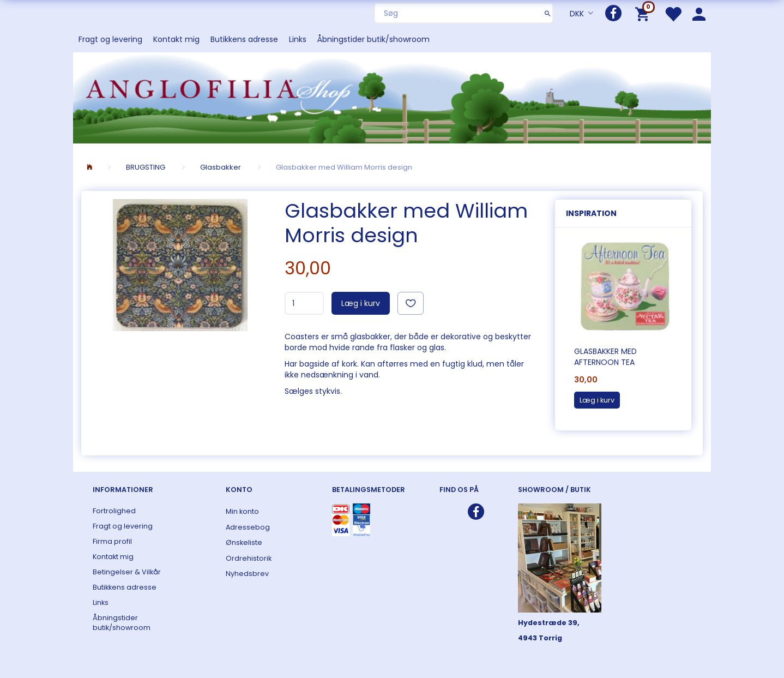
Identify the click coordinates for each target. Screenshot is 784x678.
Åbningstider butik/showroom (373, 39)
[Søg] (548, 13)
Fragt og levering (110, 39)
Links (298, 39)
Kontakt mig (176, 39)
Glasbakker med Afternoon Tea (605, 357)
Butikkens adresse (244, 39)
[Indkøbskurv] (644, 13)
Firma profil (112, 541)
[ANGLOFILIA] (392, 97)
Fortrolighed (114, 511)
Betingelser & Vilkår (127, 572)
